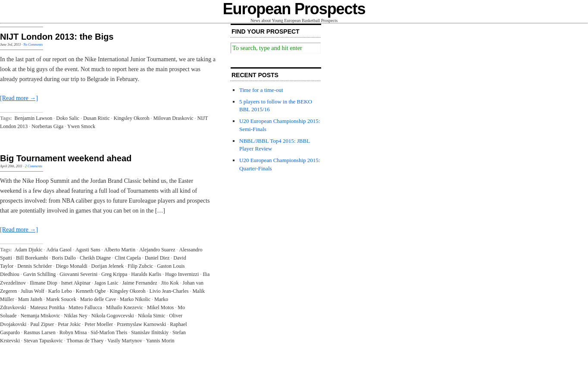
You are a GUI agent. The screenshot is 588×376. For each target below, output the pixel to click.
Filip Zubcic (140, 266)
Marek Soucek (61, 299)
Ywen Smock (81, 126)
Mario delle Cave (98, 299)
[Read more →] (19, 98)
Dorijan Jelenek (107, 266)
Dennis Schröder (34, 266)
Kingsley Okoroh (132, 118)
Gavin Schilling (40, 274)
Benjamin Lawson (34, 118)
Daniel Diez (157, 258)
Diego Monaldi (71, 266)
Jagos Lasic (106, 283)
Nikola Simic (152, 316)
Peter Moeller (99, 324)
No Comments (33, 45)
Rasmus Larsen (40, 332)
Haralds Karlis (146, 274)
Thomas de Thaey (85, 341)
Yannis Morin (160, 341)
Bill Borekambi (32, 258)
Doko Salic (68, 118)
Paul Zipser (42, 324)
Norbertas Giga (47, 126)
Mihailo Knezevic (125, 307)
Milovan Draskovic (174, 118)
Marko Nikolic (135, 299)
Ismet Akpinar (76, 283)
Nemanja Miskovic (41, 316)
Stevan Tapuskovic (43, 341)
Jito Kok (170, 283)
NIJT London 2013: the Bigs (57, 37)
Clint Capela (128, 258)
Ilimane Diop (44, 283)
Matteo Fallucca (85, 307)
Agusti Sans (88, 250)
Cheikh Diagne (95, 258)
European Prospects (294, 9)
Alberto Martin (120, 250)
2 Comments (34, 166)
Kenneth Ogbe (91, 291)
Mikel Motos (160, 307)
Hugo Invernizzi (182, 274)
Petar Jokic (69, 324)
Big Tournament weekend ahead (66, 158)
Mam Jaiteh (30, 299)
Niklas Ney (75, 316)
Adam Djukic (29, 250)
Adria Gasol (59, 250)
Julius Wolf (33, 291)
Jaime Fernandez (140, 283)
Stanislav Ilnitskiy (150, 332)
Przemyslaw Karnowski (141, 324)
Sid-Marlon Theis (109, 332)
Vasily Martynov (125, 341)
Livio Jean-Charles (169, 291)
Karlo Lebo (60, 291)
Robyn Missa (73, 332)
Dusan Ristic (97, 118)
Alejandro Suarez (157, 250)
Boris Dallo (64, 258)
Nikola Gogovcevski (113, 316)
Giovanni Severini (78, 274)
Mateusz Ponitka (47, 307)
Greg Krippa (114, 274)
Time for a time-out (261, 90)
